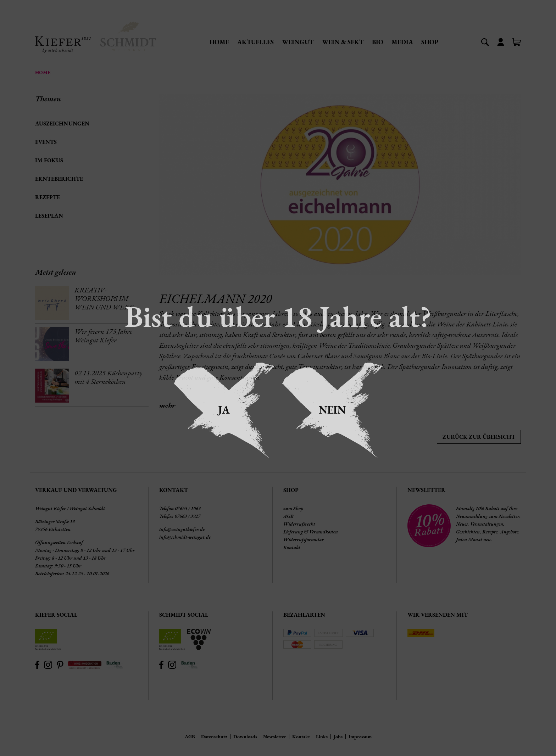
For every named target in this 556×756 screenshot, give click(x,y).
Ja (224, 410)
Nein (332, 410)
